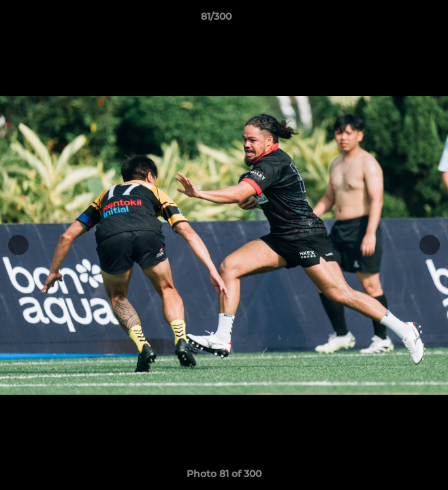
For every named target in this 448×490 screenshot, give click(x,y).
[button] (399, 20)
